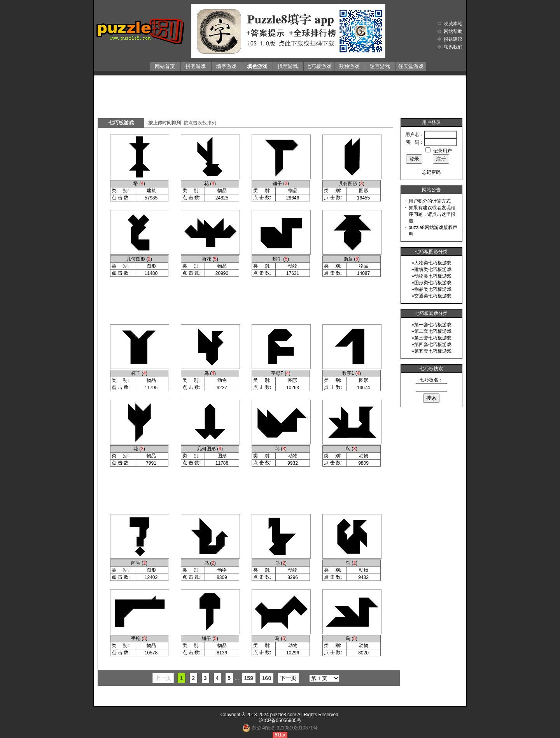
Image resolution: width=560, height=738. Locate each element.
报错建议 (453, 39)
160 (267, 678)
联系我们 (453, 47)
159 (249, 678)
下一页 (288, 678)
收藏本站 (453, 24)
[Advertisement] (280, 95)
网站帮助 (453, 31)
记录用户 (443, 151)
